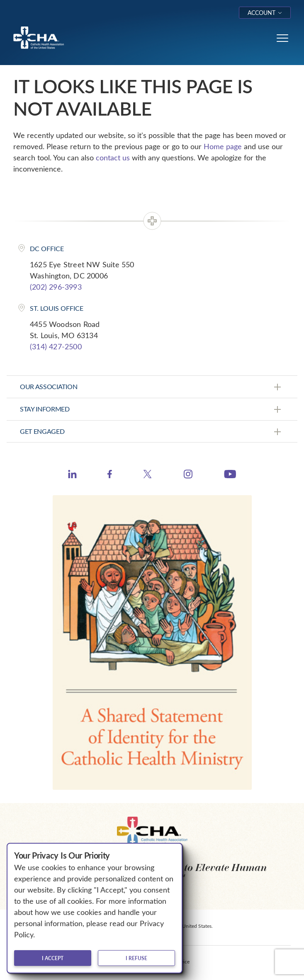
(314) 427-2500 (56, 346)
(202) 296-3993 (56, 287)
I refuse (136, 958)
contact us (113, 157)
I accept (53, 958)
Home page (223, 146)
